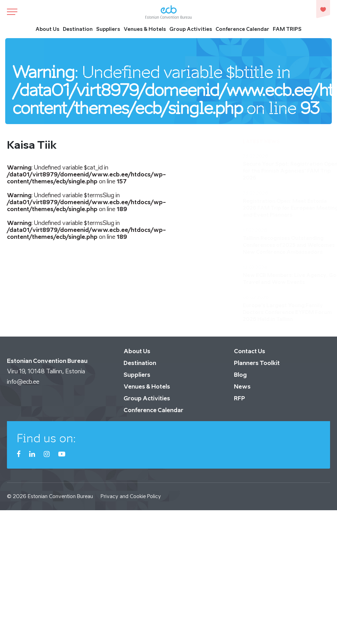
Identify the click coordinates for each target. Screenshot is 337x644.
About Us (47, 29)
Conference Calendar (242, 29)
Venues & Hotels (145, 29)
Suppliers (108, 29)
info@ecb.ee (23, 382)
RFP (239, 398)
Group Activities (191, 29)
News (242, 386)
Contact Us (250, 351)
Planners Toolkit (257, 363)
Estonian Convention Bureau (60, 496)
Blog (240, 375)
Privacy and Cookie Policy (131, 496)
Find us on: (46, 438)
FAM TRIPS (287, 29)
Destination (78, 29)
